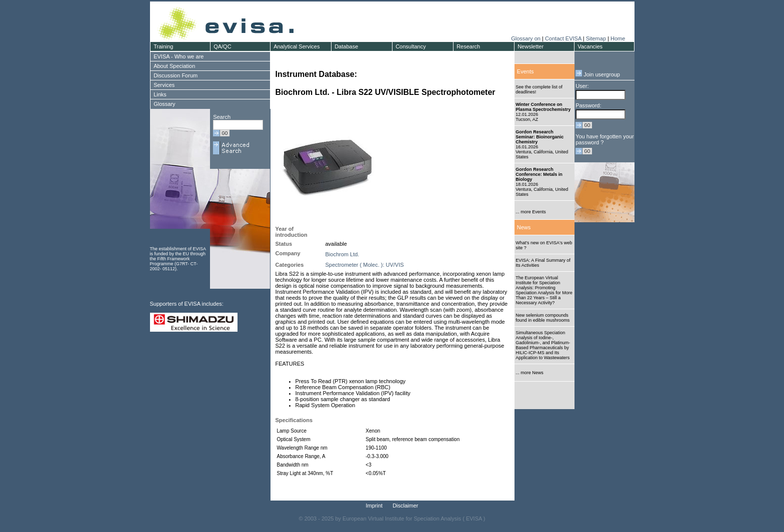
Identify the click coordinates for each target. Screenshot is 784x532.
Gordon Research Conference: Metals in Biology (539, 174)
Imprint (374, 506)
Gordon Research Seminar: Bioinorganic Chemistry (539, 137)
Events (525, 71)
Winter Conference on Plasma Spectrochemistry (543, 107)
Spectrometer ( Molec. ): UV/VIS (365, 265)
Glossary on (526, 38)
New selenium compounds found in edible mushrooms (542, 318)
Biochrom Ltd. (342, 254)
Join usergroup (598, 74)
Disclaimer (405, 506)
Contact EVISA (563, 38)
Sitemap (596, 38)
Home (618, 38)
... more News (529, 373)
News (524, 227)
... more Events (531, 212)
